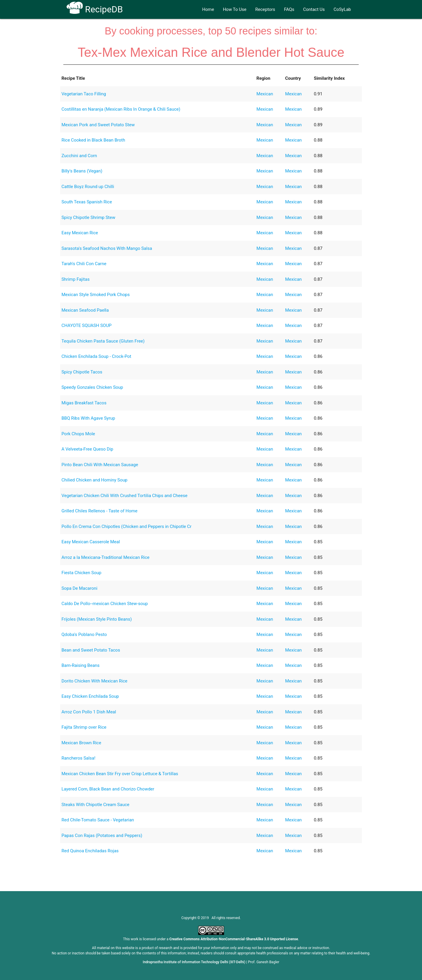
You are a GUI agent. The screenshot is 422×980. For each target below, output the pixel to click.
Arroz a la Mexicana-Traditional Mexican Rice (106, 557)
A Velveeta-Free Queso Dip (87, 449)
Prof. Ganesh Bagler (264, 962)
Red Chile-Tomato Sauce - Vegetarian (98, 820)
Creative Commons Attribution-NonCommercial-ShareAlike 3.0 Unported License (234, 939)
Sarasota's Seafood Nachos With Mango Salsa (107, 248)
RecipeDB (95, 9)
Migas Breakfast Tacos (84, 403)
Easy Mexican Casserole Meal (91, 542)
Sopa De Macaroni (80, 588)
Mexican (265, 94)
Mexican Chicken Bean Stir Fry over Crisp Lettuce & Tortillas (120, 774)
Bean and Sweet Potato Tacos (91, 650)
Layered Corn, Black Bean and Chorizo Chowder (108, 789)
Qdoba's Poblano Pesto (84, 634)
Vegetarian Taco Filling (84, 94)
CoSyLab (342, 9)
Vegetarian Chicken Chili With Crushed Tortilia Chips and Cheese (125, 496)
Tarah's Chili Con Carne (84, 264)
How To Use (235, 9)
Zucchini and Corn (79, 156)
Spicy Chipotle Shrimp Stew (88, 217)
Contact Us (314, 9)
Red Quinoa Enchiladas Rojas (90, 851)
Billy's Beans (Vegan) (82, 171)
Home (208, 9)
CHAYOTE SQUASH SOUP (87, 325)
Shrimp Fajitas (76, 279)
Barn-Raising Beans (81, 665)
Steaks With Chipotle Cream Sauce (96, 805)
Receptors (265, 9)
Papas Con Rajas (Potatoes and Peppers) (102, 836)
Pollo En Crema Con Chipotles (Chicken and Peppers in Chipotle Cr (126, 526)
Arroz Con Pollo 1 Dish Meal (89, 712)
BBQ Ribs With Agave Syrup (88, 418)
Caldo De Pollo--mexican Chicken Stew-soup (105, 604)
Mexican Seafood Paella (85, 310)
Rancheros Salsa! (78, 758)
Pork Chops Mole (78, 434)
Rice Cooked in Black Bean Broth (93, 140)
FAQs (289, 9)
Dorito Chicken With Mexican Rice (95, 681)
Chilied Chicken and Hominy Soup (95, 480)
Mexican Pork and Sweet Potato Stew (98, 125)
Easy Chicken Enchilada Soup (90, 696)
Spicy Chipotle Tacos (82, 372)
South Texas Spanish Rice (87, 202)
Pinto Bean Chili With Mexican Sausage (100, 465)
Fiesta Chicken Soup (82, 573)
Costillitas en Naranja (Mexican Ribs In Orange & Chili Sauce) (121, 109)
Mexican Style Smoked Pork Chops (96, 295)
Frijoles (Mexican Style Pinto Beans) (97, 619)
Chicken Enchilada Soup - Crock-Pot (96, 356)
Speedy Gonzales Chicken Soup (92, 387)
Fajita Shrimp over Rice (84, 727)
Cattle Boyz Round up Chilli (88, 187)
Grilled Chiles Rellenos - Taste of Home (100, 511)
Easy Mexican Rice (80, 233)
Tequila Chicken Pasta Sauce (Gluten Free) (103, 341)
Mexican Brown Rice (81, 743)
